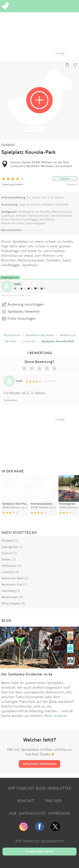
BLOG (41, 788)
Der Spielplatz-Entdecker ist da (27, 674)
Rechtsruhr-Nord (13, 578)
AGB (13, 813)
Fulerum (7, 553)
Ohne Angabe (11, 603)
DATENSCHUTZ (32, 813)
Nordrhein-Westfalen (40, 335)
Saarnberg (9, 591)
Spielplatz (8, 145)
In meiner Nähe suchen (39, 851)
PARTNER (53, 801)
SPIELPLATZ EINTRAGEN (39, 764)
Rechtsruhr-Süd (12, 584)
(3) (21, 597)
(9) (23, 603)
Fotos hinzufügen (22, 318)
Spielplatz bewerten (24, 311)
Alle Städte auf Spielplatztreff (39, 841)
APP (12, 788)
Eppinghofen (10, 547)
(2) (14, 559)
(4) (17, 572)
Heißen (6, 559)
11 (23, 289)
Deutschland (12, 335)
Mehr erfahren (56, 716)
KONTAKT (26, 801)
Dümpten (8, 541)
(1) (16, 541)
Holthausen (9, 566)
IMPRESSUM (59, 813)
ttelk (17, 284)
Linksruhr (29, 341)
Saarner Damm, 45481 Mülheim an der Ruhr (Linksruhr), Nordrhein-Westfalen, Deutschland (41, 164)
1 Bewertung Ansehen (12, 184)
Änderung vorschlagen (26, 304)
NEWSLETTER (59, 788)
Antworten (11, 400)
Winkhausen (10, 597)
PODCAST (26, 788)
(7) (25, 584)
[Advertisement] (41, 441)
